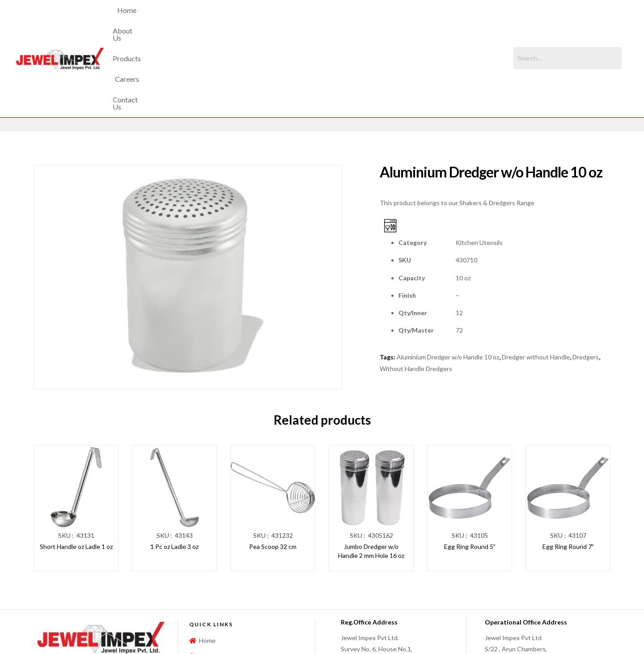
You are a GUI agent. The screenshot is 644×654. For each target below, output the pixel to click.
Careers (344, 20)
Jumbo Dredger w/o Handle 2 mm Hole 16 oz (371, 475)
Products (304, 20)
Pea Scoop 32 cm (273, 471)
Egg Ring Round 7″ (568, 471)
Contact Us (387, 20)
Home (224, 20)
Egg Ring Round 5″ (470, 471)
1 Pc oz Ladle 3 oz (174, 471)
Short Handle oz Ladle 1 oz (76, 471)
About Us (262, 20)
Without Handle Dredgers (416, 293)
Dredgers (586, 281)
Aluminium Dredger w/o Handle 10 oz (448, 281)
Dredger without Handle (536, 281)
